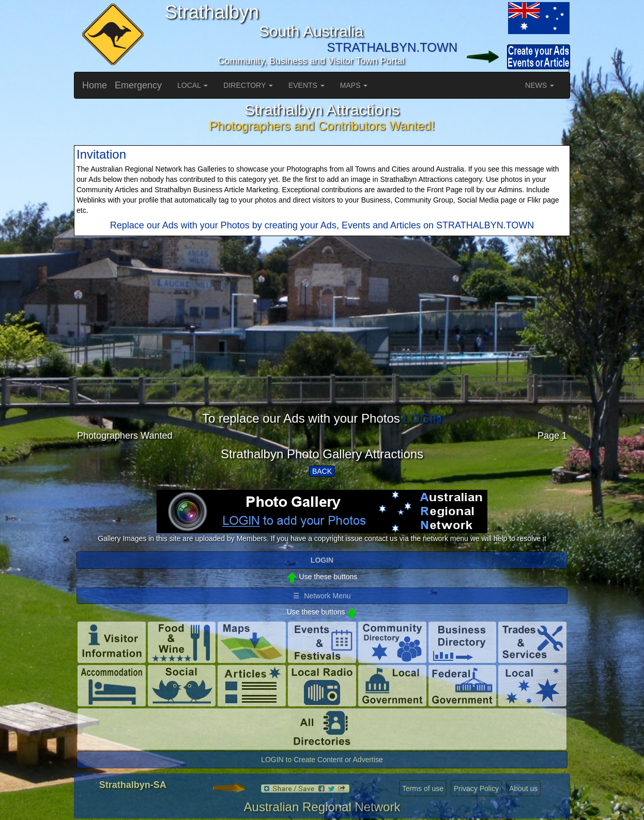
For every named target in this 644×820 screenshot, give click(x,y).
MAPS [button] (354, 85)
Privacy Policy (476, 788)
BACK (322, 471)
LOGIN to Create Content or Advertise (322, 760)
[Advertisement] (322, 339)
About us (523, 788)
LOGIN (423, 418)
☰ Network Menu (322, 596)
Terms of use (423, 788)
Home (95, 85)
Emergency (138, 85)
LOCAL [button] (193, 85)
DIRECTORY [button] (248, 85)
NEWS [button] (540, 85)
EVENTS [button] (306, 85)
